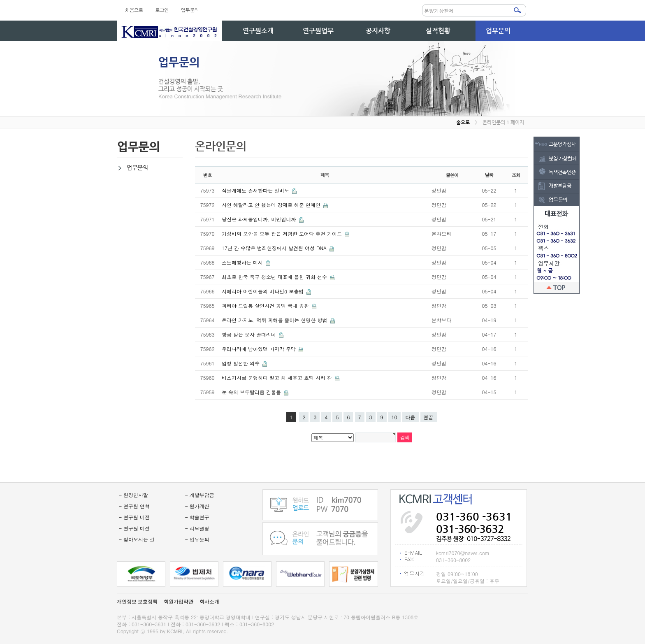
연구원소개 (258, 31)
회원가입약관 (179, 602)
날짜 (489, 175)
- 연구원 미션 (134, 528)
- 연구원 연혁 (134, 506)
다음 (411, 417)
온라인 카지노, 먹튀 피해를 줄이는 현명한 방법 (275, 320)
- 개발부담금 (200, 495)
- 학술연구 (197, 517)
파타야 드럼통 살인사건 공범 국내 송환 (266, 306)
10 (394, 417)
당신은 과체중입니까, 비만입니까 (260, 219)
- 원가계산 (197, 506)
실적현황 (438, 31)
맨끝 (429, 417)
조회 (516, 175)
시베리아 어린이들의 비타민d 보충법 (263, 291)
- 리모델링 (197, 528)
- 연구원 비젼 (134, 517)
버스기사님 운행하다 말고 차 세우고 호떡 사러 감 (278, 378)
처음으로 (134, 10)
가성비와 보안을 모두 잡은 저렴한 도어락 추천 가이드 (283, 234)
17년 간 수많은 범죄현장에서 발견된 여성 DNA (275, 248)
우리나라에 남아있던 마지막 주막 (260, 349)
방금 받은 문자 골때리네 (250, 334)
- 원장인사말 (133, 495)
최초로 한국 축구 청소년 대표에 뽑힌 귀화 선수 (275, 277)
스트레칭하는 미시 (243, 262)
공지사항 (378, 31)
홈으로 (463, 122)
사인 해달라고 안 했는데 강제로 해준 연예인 (272, 205)
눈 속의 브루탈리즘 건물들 (252, 392)
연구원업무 (318, 31)
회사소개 (209, 602)
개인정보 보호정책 (137, 602)
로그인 (162, 10)
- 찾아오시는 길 (137, 539)
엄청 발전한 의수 (241, 363)
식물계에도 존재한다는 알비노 (256, 190)
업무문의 (190, 10)
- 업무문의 (197, 539)
